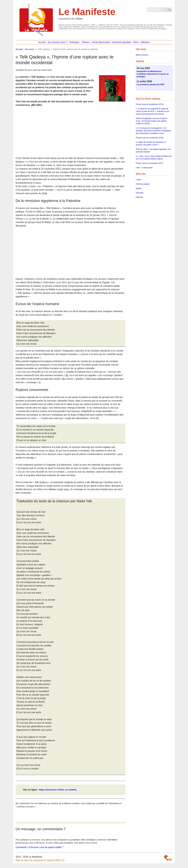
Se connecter (37, 860)
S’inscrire (34, 847)
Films (136, 42)
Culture (139, 180)
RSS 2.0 (60, 860)
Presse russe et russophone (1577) (150, 163)
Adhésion (145, 42)
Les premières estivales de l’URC (151, 85)
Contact (50, 860)
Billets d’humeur (142, 55)
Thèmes (85, 42)
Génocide (140, 193)
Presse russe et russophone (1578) (150, 138)
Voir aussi (29, 49)
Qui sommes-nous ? (57, 42)
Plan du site (22, 860)
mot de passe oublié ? (52, 847)
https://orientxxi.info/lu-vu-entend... (59, 790)
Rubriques (74, 42)
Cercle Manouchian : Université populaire (111, 42)
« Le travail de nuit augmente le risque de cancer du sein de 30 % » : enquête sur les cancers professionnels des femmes (153, 111)
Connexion (21, 847)
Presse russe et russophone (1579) (150, 104)
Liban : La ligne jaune (144, 168)
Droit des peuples (143, 184)
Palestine (139, 197)
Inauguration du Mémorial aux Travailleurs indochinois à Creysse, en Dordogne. (153, 74)
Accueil (42, 42)
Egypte (139, 188)
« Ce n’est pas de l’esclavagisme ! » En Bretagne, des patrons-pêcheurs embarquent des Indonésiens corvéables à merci (153, 131)
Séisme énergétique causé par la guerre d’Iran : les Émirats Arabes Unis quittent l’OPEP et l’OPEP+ (152, 121)
